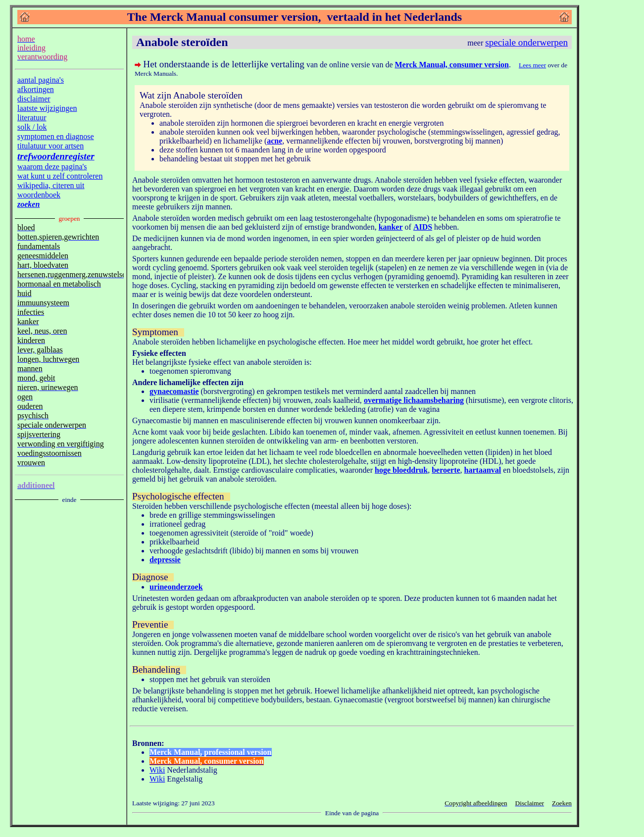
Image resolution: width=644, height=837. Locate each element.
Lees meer (532, 65)
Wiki (157, 770)
